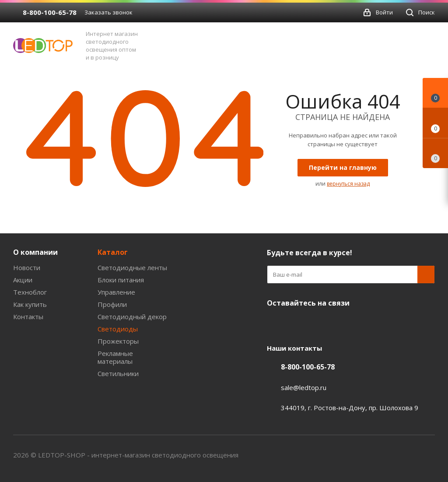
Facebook (297, 324)
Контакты (28, 317)
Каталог (113, 252)
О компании (35, 252)
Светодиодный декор (132, 317)
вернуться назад (348, 184)
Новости (27, 267)
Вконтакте (276, 324)
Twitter (319, 324)
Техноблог (30, 292)
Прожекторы (118, 341)
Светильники (118, 373)
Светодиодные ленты (132, 267)
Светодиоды (118, 329)
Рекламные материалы (115, 357)
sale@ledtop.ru (304, 387)
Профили (112, 304)
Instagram (341, 324)
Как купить (30, 304)
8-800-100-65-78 (50, 12)
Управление (116, 292)
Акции (23, 280)
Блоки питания (121, 280)
